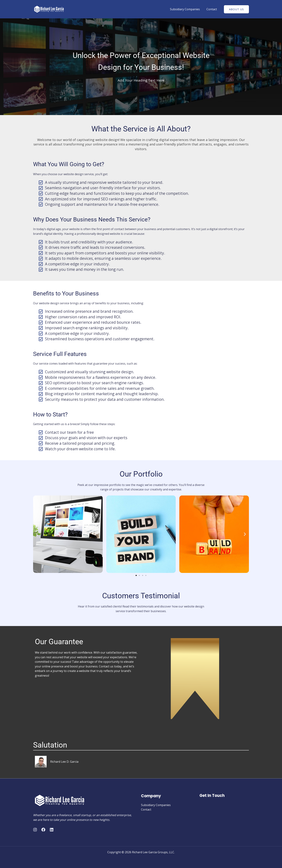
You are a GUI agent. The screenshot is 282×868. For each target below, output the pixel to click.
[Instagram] (35, 830)
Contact (212, 9)
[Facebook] (43, 830)
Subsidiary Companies (186, 9)
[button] (37, 534)
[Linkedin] (52, 830)
